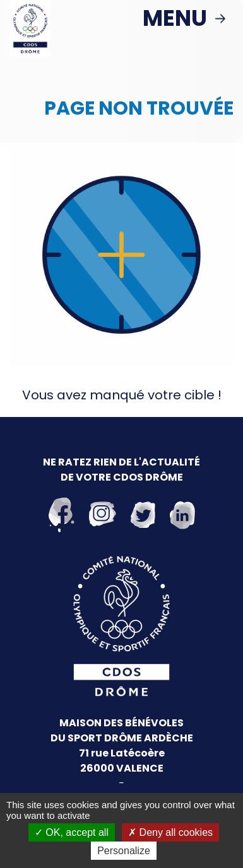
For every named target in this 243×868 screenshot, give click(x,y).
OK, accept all (72, 832)
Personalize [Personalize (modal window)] (124, 851)
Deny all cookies (170, 832)
